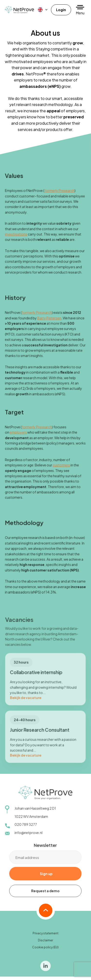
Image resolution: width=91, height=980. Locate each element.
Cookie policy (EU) (45, 950)
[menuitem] (43, 10)
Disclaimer (45, 943)
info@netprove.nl (29, 835)
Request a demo (45, 893)
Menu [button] (80, 13)
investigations (17, 238)
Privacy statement (45, 936)
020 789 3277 (26, 827)
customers (61, 468)
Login (61, 10)
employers (19, 435)
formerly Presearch (59, 195)
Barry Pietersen (49, 322)
